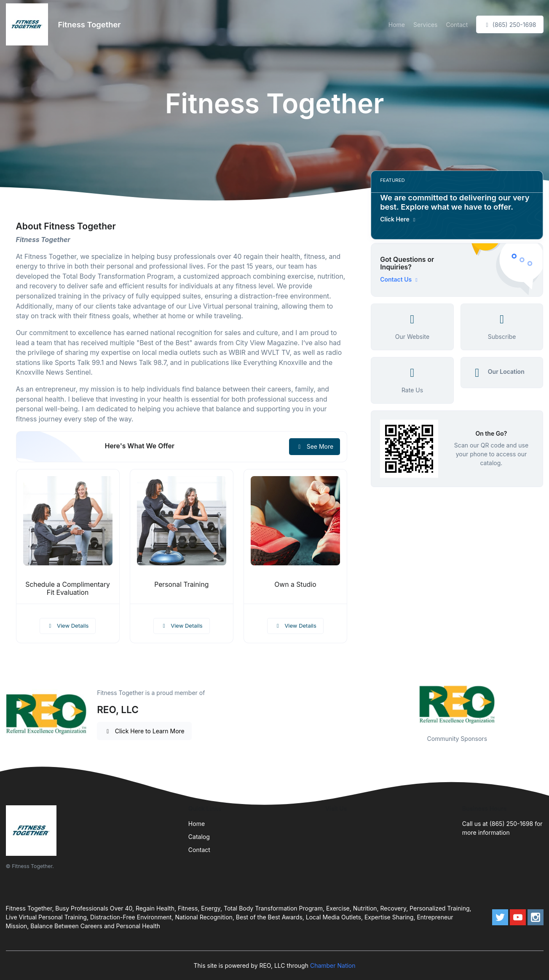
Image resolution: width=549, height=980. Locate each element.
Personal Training (181, 585)
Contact (457, 25)
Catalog (199, 837)
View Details (68, 626)
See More (315, 446)
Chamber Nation (333, 965)
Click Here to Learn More (144, 731)
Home (397, 25)
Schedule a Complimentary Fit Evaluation (68, 589)
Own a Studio (295, 585)
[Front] (29, 24)
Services (425, 25)
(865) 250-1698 (510, 25)
